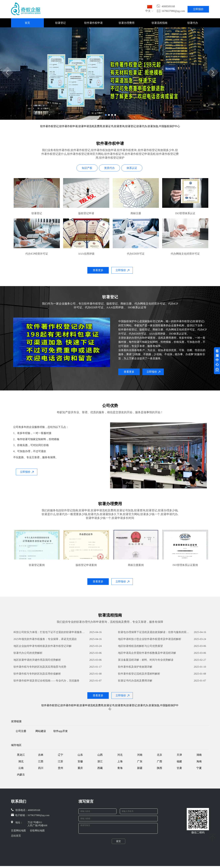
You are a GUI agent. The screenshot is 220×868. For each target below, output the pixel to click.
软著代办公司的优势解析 (28, 653)
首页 (27, 23)
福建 (179, 761)
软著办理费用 (127, 23)
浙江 (100, 761)
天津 (179, 755)
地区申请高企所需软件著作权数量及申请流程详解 (147, 653)
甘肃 (179, 768)
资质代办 (109, 168)
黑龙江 (21, 755)
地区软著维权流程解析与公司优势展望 (140, 646)
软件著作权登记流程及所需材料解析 (139, 674)
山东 (80, 755)
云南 (21, 768)
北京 (160, 755)
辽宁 (60, 755)
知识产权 (87, 168)
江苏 (60, 761)
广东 (140, 761)
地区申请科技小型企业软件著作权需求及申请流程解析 (150, 639)
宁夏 (199, 768)
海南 (199, 761)
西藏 (100, 768)
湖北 (21, 761)
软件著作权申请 (93, 23)
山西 (100, 755)
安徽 (80, 761)
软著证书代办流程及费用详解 (135, 681)
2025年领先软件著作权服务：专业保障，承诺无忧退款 (45, 639)
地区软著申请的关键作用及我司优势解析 (37, 660)
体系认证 (132, 168)
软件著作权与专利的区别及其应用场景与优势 (40, 667)
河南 (140, 755)
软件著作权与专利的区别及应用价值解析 (37, 674)
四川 (41, 768)
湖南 (199, 755)
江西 (41, 761)
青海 (120, 768)
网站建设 (41, 731)
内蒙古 (21, 775)
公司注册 (21, 731)
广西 (160, 761)
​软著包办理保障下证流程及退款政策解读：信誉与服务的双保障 (154, 632)
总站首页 (16, 836)
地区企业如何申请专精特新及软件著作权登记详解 (43, 646)
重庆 (80, 768)
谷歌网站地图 (37, 831)
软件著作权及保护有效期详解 (135, 667)
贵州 (60, 768)
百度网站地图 (18, 831)
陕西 (160, 768)
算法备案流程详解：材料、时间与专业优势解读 (146, 660)
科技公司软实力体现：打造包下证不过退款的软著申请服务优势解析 (50, 632)
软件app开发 (61, 731)
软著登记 (60, 23)
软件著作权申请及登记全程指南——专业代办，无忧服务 (46, 681)
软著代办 (193, 23)
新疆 (140, 768)
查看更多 (98, 270)
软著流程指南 (160, 23)
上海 (120, 761)
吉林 (41, 755)
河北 (120, 755)
